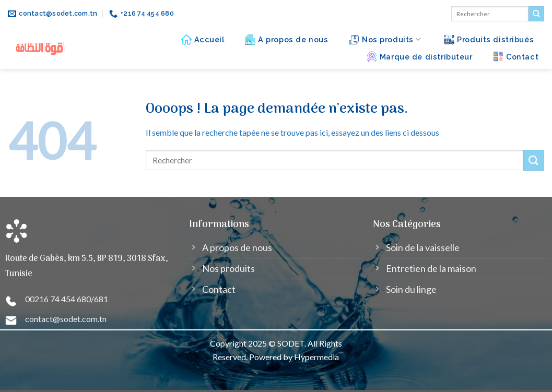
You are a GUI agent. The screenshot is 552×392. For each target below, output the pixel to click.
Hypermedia (316, 357)
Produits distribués (489, 40)
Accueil (203, 40)
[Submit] (536, 14)
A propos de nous (286, 40)
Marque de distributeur (420, 56)
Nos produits (385, 40)
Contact (516, 56)
